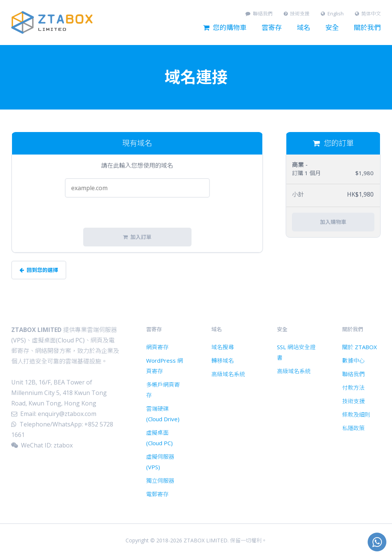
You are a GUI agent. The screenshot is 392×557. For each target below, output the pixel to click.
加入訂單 (137, 237)
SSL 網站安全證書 (296, 352)
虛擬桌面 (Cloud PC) (159, 438)
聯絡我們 (259, 14)
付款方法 (353, 387)
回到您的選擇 (39, 270)
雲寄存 (272, 28)
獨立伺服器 (160, 480)
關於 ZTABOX (360, 347)
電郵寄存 (157, 494)
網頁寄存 (157, 347)
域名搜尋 (223, 347)
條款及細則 (356, 414)
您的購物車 (225, 28)
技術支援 (297, 14)
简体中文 (368, 14)
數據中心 (353, 360)
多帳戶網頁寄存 (163, 390)
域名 (304, 28)
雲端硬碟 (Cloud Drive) (163, 414)
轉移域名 (223, 360)
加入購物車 (333, 222)
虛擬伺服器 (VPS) (160, 462)
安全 (332, 28)
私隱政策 (353, 428)
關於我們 (367, 28)
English (332, 14)
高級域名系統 (228, 374)
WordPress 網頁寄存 (165, 366)
